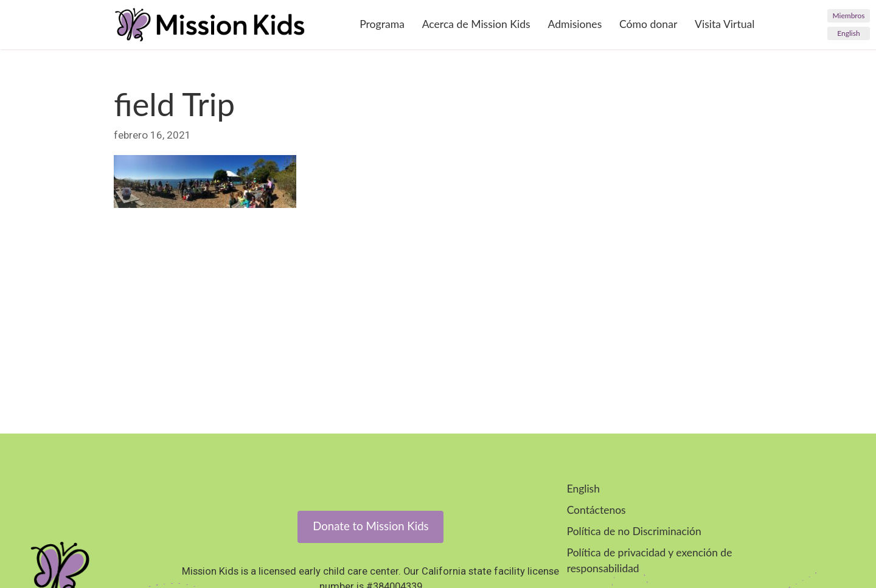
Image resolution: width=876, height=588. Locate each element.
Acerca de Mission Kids (476, 24)
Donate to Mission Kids (370, 526)
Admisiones (575, 24)
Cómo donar (648, 24)
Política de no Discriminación (634, 531)
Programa (382, 24)
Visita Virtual (725, 24)
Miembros (849, 16)
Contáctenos (596, 510)
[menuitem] (849, 33)
